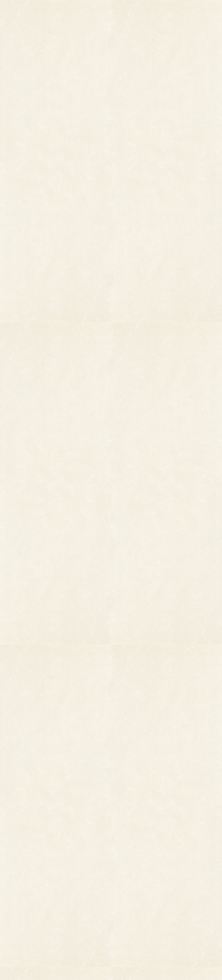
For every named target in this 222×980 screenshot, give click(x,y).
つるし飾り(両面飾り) (75, 916)
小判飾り (67, 891)
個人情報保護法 (152, 902)
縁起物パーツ (53, 900)
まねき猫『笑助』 (28, 926)
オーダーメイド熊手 (29, 904)
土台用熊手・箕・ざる (76, 940)
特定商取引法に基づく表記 (143, 911)
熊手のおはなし (111, 9)
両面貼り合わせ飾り (74, 922)
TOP (47, 9)
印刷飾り (67, 898)
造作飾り (67, 934)
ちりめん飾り (70, 928)
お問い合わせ (206, 9)
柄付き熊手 (24, 891)
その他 (21, 898)
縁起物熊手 (10, 899)
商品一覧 (77, 9)
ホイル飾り (69, 904)
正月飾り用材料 (71, 910)
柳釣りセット (25, 920)
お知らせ (143, 9)
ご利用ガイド (175, 9)
